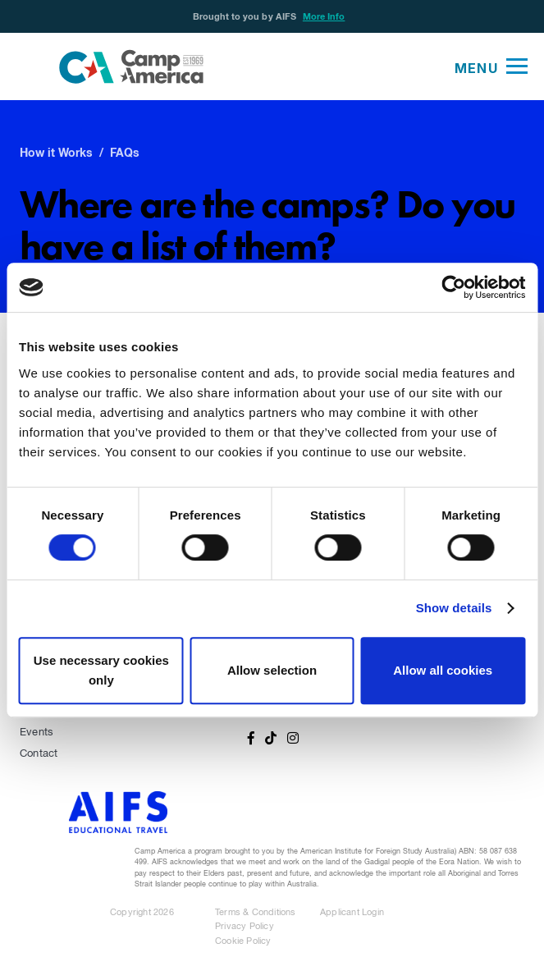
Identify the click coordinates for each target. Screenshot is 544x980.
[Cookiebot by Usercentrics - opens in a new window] (453, 287)
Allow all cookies (443, 670)
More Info (324, 17)
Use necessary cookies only (101, 670)
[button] (491, 66)
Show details (454, 608)
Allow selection (272, 670)
